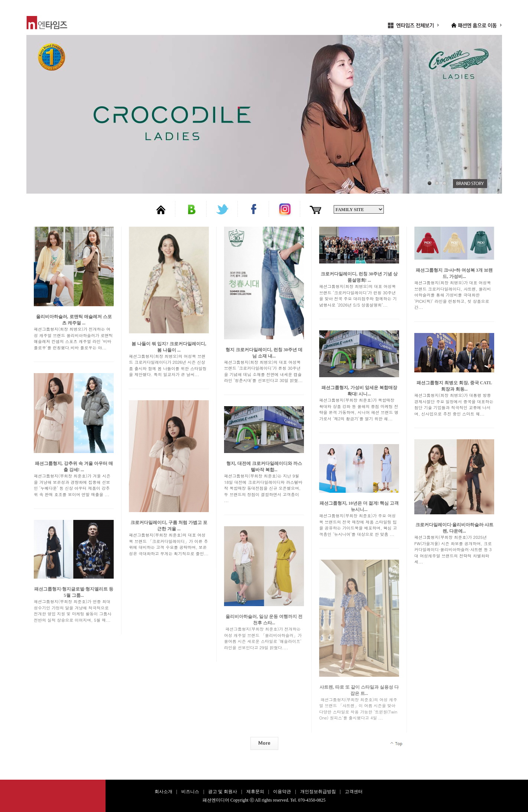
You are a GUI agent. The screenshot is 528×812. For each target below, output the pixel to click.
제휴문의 (255, 792)
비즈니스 (190, 792)
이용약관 (282, 792)
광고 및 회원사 (223, 792)
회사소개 (163, 792)
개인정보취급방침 (318, 792)
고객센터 (354, 792)
